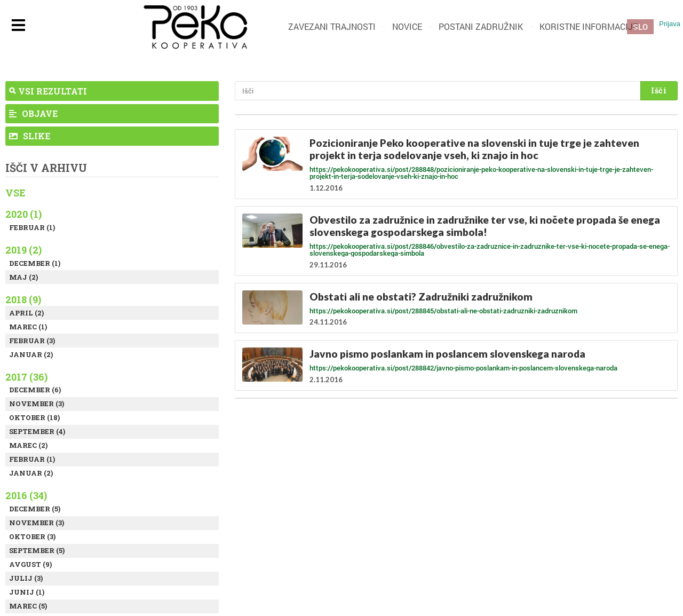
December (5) (35, 509)
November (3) (37, 404)
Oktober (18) (34, 417)
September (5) (37, 550)
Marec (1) (28, 327)
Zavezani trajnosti (332, 26)
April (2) (26, 313)
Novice (407, 26)
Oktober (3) (32, 536)
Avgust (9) (30, 564)
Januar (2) (31, 354)
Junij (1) (27, 592)
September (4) (37, 431)
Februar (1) (32, 227)
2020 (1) (23, 214)
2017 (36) (26, 377)
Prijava (670, 24)
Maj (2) (23, 277)
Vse (15, 193)
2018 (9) (23, 299)
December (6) (35, 390)
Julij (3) (26, 578)
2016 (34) (26, 495)
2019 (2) (23, 250)
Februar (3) (32, 341)
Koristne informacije (589, 26)
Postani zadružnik (481, 26)
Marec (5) (28, 606)
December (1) (35, 263)
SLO (640, 27)
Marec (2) (28, 445)
